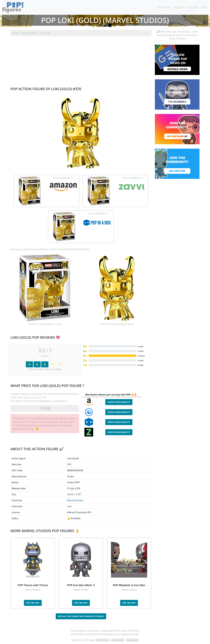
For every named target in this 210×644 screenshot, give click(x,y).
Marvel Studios (75, 494)
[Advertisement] (81, 59)
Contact (114, 640)
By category (132, 634)
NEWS (204, 7)
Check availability (119, 396)
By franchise (103, 634)
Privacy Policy (141, 640)
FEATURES (193, 7)
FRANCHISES (164, 7)
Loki (69, 500)
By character (118, 634)
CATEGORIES (179, 7)
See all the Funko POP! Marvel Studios (81, 610)
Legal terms (126, 640)
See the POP (33, 597)
